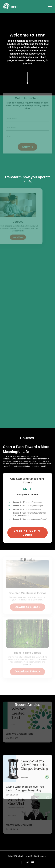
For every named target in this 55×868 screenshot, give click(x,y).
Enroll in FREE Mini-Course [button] (28, 533)
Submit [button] (27, 142)
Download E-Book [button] (27, 602)
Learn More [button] (13, 237)
